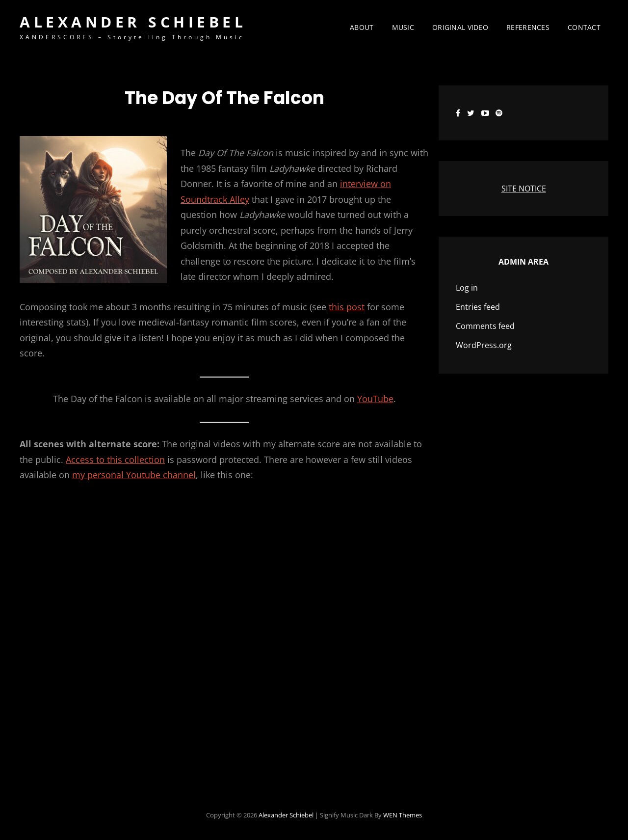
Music (403, 27)
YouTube (375, 399)
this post (347, 307)
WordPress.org (484, 345)
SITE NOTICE (524, 189)
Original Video (460, 27)
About (362, 27)
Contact (584, 27)
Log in (467, 288)
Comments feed (485, 326)
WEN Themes (403, 815)
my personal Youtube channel (134, 475)
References (528, 27)
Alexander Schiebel (133, 22)
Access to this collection (115, 460)
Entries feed (478, 307)
